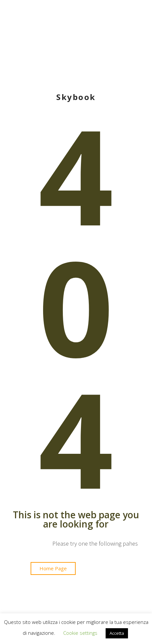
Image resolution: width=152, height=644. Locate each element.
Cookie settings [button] (80, 633)
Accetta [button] (117, 633)
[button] (53, 568)
